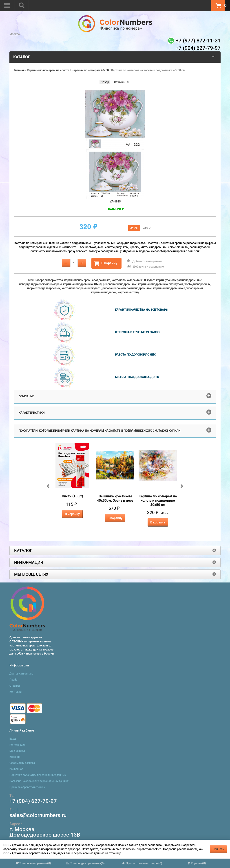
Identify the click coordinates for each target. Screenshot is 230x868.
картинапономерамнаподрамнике (87, 280)
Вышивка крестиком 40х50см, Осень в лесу (115, 498)
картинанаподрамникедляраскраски (178, 288)
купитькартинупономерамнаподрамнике (175, 280)
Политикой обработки (136, 849)
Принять (218, 849)
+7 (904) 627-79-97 (33, 801)
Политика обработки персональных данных (38, 775)
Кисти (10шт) (72, 496)
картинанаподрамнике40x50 (82, 284)
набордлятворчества (49, 280)
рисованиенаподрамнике (120, 284)
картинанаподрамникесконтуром (161, 284)
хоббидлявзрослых (197, 284)
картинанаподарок (104, 292)
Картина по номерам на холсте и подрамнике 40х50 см (158, 501)
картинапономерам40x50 (129, 280)
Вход (13, 739)
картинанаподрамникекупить (81, 288)
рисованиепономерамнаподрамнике (127, 288)
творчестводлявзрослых (43, 288)
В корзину (106, 263)
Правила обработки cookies (27, 787)
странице (115, 853)
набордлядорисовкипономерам (40, 284)
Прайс (13, 680)
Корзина (15, 757)
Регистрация (18, 745)
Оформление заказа (22, 763)
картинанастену (128, 292)
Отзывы (120, 82)
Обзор (105, 82)
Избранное (16, 769)
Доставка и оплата (21, 674)
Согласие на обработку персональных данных (39, 781)
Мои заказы (17, 751)
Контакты (16, 692)
